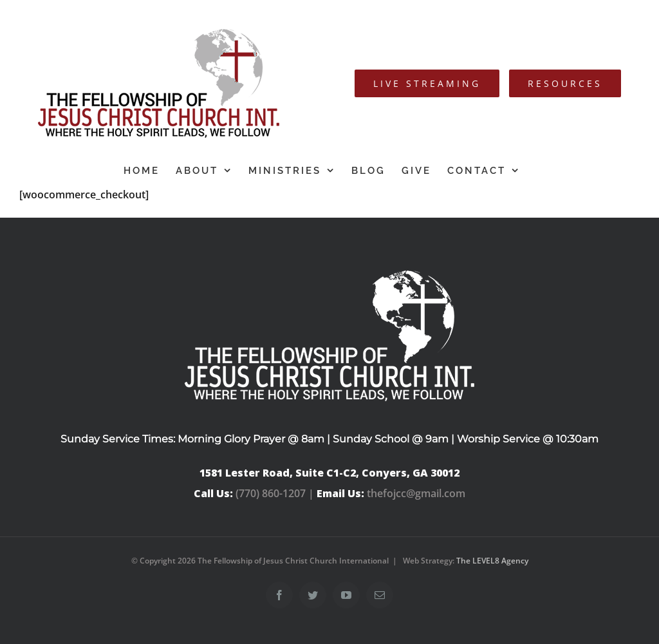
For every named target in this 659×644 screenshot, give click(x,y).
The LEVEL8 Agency (492, 561)
